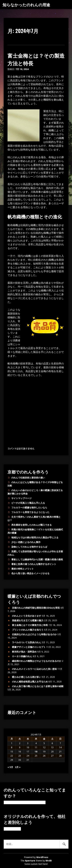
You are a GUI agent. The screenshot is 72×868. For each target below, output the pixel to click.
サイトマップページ (21, 498)
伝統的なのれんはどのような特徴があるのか (34, 634)
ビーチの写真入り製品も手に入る (28, 503)
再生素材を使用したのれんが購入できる (32, 525)
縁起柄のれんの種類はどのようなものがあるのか (37, 661)
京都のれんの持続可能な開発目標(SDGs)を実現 (36, 608)
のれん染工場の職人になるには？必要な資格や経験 (38, 686)
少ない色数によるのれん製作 (26, 542)
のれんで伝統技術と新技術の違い (28, 478)
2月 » (18, 767)
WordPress (42, 857)
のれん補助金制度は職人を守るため (30, 682)
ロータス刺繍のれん (22, 656)
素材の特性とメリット (23, 569)
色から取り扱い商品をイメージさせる (30, 573)
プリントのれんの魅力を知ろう (28, 630)
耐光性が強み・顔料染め (24, 652)
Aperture (30, 861)
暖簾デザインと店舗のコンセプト (29, 647)
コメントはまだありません (21, 448)
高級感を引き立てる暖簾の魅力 (28, 620)
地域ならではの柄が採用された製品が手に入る (35, 538)
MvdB (49, 861)
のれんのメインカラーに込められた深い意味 (34, 669)
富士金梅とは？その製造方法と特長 (30, 625)
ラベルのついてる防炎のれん (27, 642)
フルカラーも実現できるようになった (30, 512)
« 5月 (10, 767)
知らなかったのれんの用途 (26, 4)
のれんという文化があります (27, 616)
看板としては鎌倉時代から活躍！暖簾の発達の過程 (37, 559)
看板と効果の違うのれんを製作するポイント (34, 564)
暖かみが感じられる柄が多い (27, 677)
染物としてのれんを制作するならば (29, 547)
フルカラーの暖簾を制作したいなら (29, 508)
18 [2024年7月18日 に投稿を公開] (36, 752)
